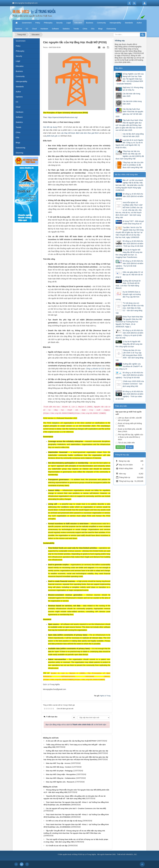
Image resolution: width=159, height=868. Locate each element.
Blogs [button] (100, 29)
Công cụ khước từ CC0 (95, 369)
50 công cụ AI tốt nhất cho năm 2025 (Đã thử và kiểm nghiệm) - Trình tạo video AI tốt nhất (129, 395)
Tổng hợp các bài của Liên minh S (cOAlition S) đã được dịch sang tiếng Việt (133, 165)
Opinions (19, 97)
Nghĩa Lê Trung (105, 696)
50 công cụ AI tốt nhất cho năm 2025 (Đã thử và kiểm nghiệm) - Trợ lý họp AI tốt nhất (129, 375)
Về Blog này (120, 41)
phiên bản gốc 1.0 (53, 136)
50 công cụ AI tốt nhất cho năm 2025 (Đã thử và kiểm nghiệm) (129, 196)
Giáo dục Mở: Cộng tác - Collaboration (61, 778)
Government (21, 41)
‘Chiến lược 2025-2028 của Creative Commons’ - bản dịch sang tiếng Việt (133, 384)
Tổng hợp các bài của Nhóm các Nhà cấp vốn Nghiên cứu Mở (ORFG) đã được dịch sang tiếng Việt (130, 155)
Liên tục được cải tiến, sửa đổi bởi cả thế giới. (129, 419)
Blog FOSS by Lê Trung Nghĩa (85, 854)
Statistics (19, 122)
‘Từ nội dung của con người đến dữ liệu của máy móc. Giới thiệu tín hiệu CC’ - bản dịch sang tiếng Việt (130, 308)
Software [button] (55, 29)
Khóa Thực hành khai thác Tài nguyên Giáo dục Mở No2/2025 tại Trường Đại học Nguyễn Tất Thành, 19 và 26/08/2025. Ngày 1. (129, 322)
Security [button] (59, 23)
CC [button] (27, 29)
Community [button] (101, 23)
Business (19, 71)
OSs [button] (93, 29)
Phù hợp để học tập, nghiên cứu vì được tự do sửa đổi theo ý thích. (129, 437)
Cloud (18, 107)
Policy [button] (38, 23)
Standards (20, 87)
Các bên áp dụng (50, 127)
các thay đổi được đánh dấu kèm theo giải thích (80, 133)
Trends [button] (76, 29)
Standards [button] (129, 23)
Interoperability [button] (115, 23)
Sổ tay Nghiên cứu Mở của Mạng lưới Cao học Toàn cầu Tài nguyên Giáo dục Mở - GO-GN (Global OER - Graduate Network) (129, 79)
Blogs (18, 143)
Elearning (19, 153)
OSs (17, 137)
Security (19, 56)
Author (18, 92)
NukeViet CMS (110, 854)
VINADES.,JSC (131, 854)
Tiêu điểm (119, 68)
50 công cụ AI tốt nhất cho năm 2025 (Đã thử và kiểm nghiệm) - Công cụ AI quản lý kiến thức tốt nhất (129, 334)
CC (17, 102)
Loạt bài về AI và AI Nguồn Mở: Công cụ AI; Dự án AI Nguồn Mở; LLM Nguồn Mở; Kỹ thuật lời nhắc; (129, 144)
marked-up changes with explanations (83, 429)
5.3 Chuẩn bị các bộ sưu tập (57, 846)
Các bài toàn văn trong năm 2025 (131, 95)
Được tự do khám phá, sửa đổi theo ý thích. (129, 430)
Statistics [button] (66, 29)
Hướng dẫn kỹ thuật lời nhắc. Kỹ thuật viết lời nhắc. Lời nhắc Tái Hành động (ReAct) (128, 285)
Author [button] (139, 23)
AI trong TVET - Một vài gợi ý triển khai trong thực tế (133, 222)
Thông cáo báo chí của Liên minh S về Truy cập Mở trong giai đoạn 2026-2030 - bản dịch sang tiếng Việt (129, 355)
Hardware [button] (44, 29)
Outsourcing (20, 148)
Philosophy (20, 51)
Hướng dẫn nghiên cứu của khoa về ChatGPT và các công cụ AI (129, 366)
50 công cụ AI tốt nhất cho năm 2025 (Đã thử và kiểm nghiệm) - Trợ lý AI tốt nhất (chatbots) (129, 265)
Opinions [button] (18, 29)
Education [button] (78, 23)
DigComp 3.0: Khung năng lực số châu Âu (133, 89)
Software (19, 117)
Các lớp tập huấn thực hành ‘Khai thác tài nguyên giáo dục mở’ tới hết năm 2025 (129, 113)
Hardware (20, 112)
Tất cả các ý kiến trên (125, 443)
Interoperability (21, 81)
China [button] (85, 29)
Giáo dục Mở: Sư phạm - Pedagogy (59, 771)
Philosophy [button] (48, 23)
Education (20, 66)
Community (20, 76)
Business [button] (90, 23)
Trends (18, 127)
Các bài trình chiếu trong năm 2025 (132, 103)
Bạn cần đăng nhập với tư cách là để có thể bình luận (76, 725)
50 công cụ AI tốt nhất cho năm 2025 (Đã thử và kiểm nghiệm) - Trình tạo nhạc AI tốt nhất (129, 244)
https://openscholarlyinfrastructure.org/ (63, 117)
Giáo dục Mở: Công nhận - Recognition (61, 774)
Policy (18, 46)
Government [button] (27, 23)
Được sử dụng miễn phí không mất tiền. (129, 425)
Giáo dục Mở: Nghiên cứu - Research (60, 782)
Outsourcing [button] (111, 29)
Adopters (56, 423)
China (18, 132)
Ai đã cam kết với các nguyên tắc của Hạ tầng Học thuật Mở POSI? (71, 741)
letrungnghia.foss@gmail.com (26, 3)
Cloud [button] (34, 29)
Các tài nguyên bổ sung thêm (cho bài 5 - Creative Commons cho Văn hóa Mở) (76, 808)
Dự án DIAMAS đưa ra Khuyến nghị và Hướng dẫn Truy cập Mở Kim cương (128, 296)
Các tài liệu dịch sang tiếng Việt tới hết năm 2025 (133, 135)
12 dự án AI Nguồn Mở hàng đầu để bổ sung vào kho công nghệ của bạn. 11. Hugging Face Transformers (129, 253)
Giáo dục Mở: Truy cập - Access (58, 763)
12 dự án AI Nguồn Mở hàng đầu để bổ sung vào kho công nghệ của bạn (129, 344)
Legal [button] (68, 23)
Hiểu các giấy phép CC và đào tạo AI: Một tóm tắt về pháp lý (129, 275)
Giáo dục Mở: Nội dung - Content (58, 767)
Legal (18, 61)
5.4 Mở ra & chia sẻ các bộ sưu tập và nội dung (64, 821)
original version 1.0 (55, 432)
